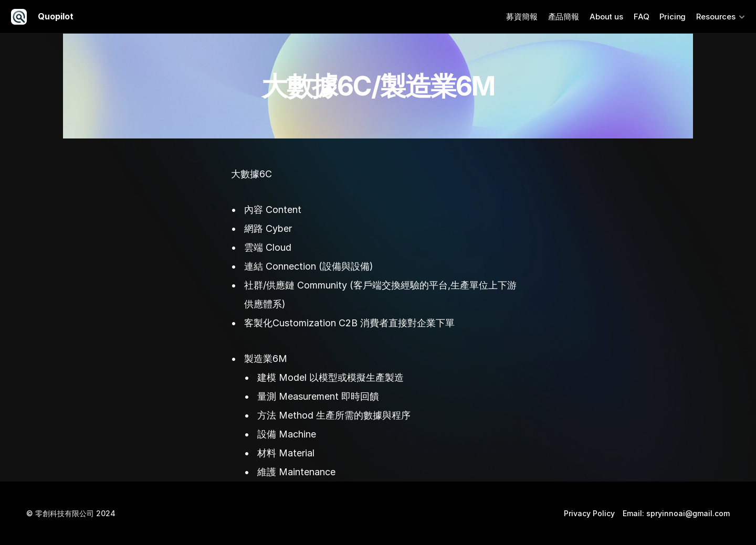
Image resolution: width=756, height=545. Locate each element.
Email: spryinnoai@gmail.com (676, 513)
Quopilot (56, 16)
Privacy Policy (589, 513)
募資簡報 (522, 17)
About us (606, 17)
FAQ (642, 17)
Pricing (673, 17)
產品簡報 (564, 17)
